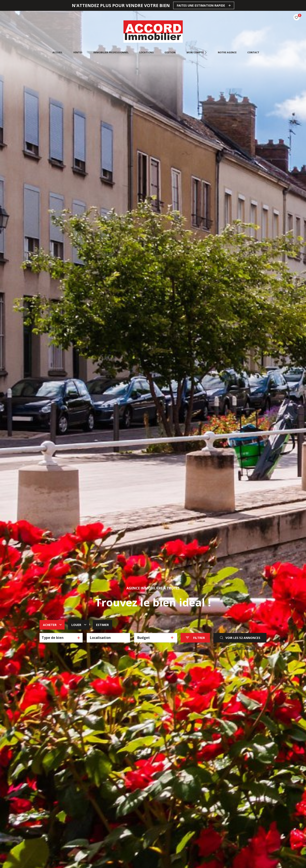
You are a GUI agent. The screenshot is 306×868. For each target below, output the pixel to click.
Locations (147, 52)
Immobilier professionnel (111, 52)
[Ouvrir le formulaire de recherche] (195, 638)
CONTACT (253, 52)
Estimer (102, 625)
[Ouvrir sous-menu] (206, 52)
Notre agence (227, 52)
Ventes (78, 52)
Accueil (57, 52)
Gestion (170, 52)
